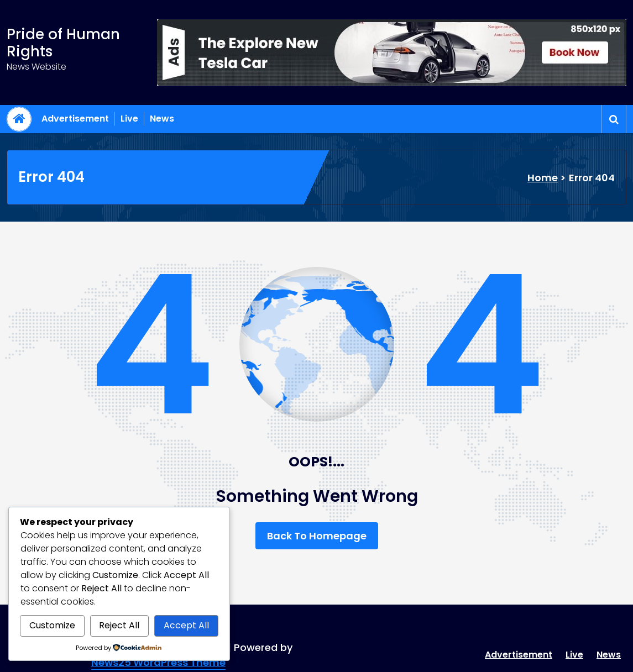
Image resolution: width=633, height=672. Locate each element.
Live (129, 119)
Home (543, 178)
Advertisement (75, 119)
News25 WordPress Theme (158, 662)
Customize (52, 625)
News (162, 119)
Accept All (186, 625)
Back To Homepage (317, 536)
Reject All (119, 625)
